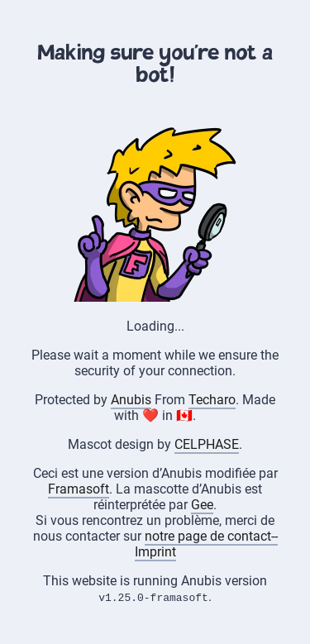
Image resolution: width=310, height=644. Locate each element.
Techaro (212, 400)
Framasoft (79, 489)
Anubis (131, 400)
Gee (202, 505)
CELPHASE (207, 444)
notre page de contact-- (211, 536)
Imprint (155, 552)
